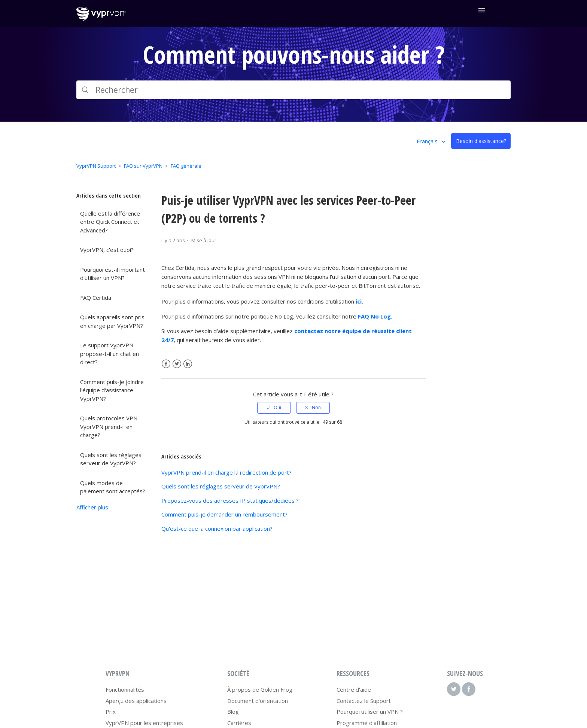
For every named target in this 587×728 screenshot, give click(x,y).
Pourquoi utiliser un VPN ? (370, 712)
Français (428, 141)
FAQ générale (186, 166)
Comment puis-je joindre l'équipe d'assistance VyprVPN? (112, 390)
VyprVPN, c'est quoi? (107, 250)
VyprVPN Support (96, 166)
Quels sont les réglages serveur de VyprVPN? (111, 459)
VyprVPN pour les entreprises (144, 723)
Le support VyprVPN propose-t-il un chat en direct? (110, 354)
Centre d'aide (354, 689)
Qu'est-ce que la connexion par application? (217, 529)
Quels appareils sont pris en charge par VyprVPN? (112, 321)
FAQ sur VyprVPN (143, 166)
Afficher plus (92, 507)
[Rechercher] (293, 90)
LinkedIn (188, 364)
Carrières (239, 723)
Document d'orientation (258, 701)
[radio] (274, 408)
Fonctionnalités (125, 689)
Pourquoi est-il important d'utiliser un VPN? (112, 274)
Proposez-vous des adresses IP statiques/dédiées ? (230, 500)
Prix (111, 712)
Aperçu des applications (136, 701)
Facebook (166, 364)
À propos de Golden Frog (260, 689)
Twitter (177, 364)
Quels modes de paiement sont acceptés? (113, 487)
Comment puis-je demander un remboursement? (224, 514)
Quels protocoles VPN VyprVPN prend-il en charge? (109, 427)
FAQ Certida (96, 298)
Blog (233, 712)
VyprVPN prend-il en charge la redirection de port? (226, 472)
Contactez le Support (364, 701)
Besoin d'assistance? (481, 141)
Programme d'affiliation (367, 723)
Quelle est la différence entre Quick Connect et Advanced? (110, 222)
